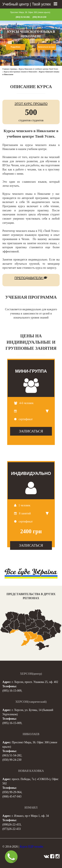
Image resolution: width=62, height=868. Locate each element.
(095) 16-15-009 (12, 691)
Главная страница (10, 69)
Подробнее (15, 47)
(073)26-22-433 (12, 829)
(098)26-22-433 (12, 825)
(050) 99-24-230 (39, 17)
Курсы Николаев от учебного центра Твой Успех (38, 69)
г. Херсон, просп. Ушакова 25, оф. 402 (35, 682)
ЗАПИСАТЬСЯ (31, 431)
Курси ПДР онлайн (31, 847)
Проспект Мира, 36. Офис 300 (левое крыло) (30, 12)
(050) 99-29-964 (12, 792)
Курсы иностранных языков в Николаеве (20, 72)
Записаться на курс (47, 47)
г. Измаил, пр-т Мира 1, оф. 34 (30, 816)
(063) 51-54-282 (12, 755)
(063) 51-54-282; (23, 17)
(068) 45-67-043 (12, 796)
